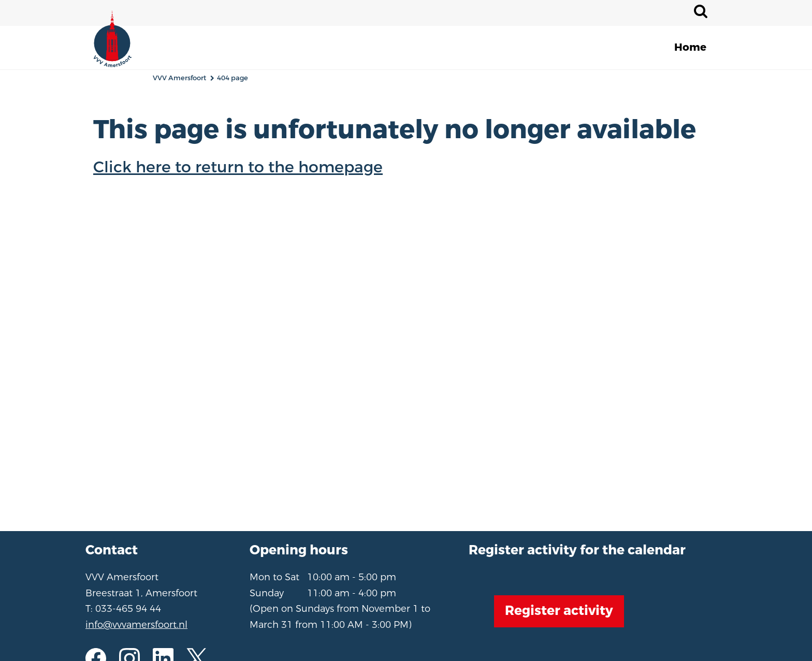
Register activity (559, 611)
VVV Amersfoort (179, 78)
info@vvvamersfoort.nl (136, 625)
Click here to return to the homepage (238, 167)
